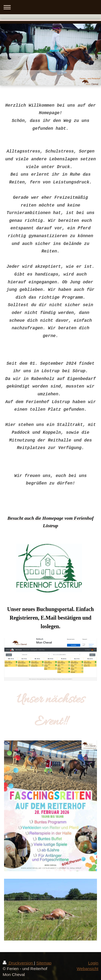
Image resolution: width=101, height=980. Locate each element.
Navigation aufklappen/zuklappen (50, 7)
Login (93, 963)
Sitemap (44, 963)
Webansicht (88, 969)
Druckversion (18, 963)
